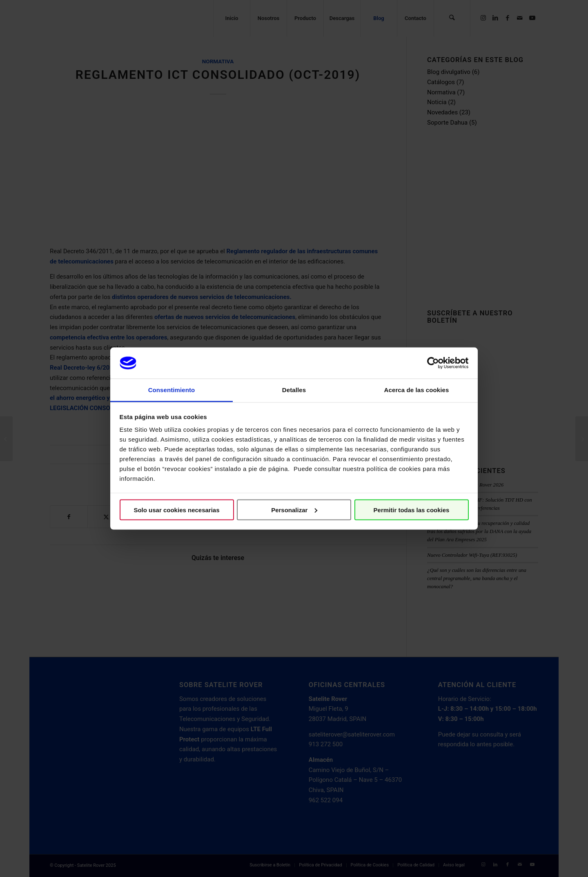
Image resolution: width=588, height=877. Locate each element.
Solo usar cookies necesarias (176, 510)
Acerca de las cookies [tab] (417, 390)
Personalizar (294, 510)
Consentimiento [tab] (172, 390)
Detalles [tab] (294, 390)
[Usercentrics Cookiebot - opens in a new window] (433, 363)
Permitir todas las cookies (412, 510)
